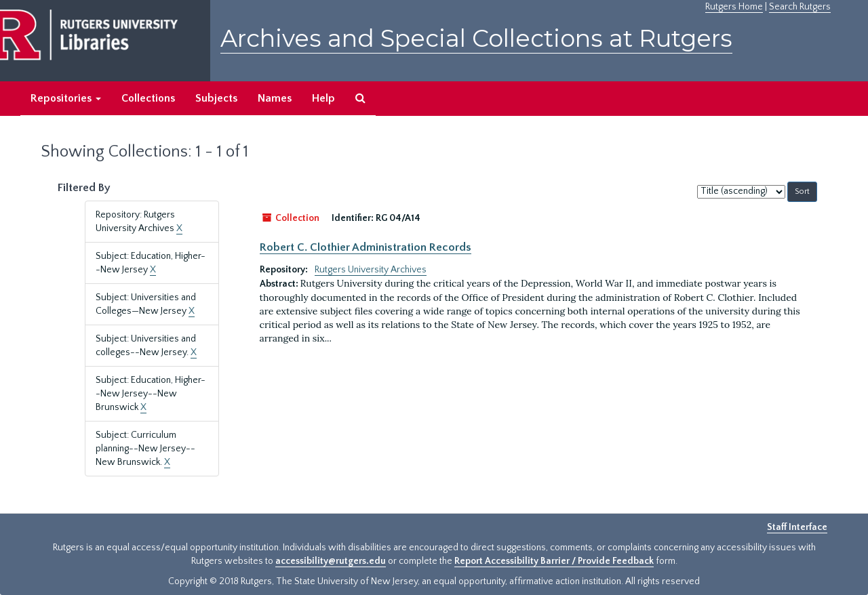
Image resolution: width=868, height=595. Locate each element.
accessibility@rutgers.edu (331, 561)
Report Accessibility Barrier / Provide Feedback (554, 561)
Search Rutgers (800, 7)
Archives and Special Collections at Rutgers (476, 38)
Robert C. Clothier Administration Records (366, 247)
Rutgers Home (734, 7)
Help (323, 98)
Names (275, 98)
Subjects (216, 98)
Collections (148, 98)
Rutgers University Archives (371, 270)
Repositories (66, 98)
